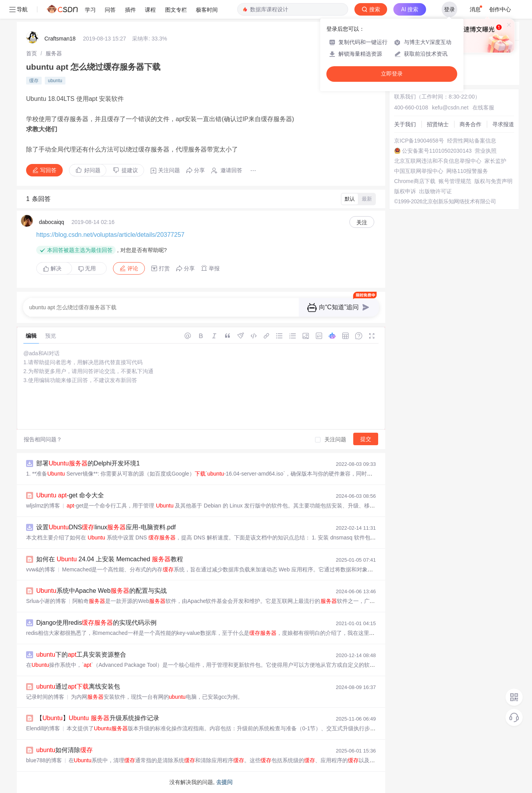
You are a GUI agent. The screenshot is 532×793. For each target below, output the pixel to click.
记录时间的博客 (45, 697)
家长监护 (495, 161)
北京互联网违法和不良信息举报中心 (438, 161)
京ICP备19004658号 (419, 141)
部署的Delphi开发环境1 (88, 463)
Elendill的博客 (43, 728)
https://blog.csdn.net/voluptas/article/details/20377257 (110, 235)
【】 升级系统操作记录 (98, 718)
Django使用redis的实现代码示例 (96, 623)
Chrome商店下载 (415, 181)
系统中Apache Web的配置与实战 (101, 591)
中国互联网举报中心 (419, 171)
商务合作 (470, 124)
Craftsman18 (60, 39)
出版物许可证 (435, 191)
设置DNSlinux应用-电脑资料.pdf (106, 527)
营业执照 (486, 151)
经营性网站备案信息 (472, 141)
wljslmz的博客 (43, 506)
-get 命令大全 (70, 495)
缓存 (34, 81)
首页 (32, 53)
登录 (449, 9)
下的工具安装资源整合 (81, 655)
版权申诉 (405, 191)
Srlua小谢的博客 (46, 601)
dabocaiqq (52, 222)
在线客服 (483, 107)
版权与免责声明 (493, 181)
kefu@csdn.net (450, 107)
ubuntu (55, 81)
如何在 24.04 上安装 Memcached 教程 (110, 559)
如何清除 (64, 750)
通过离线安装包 (78, 686)
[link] (32, 53)
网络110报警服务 (467, 171)
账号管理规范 (455, 181)
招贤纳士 (438, 124)
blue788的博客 (44, 760)
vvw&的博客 (41, 569)
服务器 (54, 53)
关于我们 (405, 124)
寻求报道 (503, 124)
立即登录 (392, 74)
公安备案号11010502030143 (437, 151)
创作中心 (500, 9)
